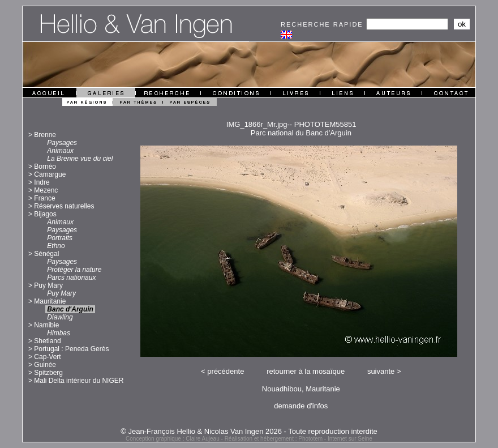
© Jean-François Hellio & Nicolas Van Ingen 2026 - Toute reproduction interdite (249, 431)
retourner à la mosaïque (306, 371)
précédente (226, 371)
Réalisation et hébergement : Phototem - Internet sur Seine (299, 439)
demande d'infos (301, 406)
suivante (381, 371)
